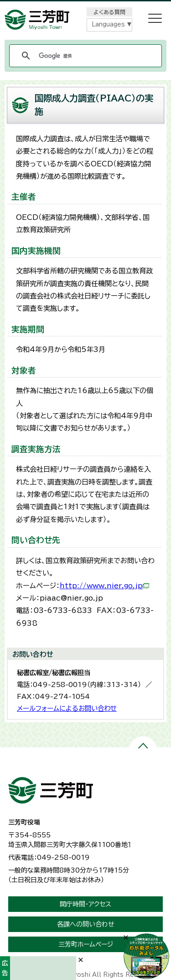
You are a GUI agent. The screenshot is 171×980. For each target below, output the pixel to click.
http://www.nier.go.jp (104, 586)
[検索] (84, 56)
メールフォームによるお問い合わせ (67, 708)
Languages (108, 24)
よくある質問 (109, 12)
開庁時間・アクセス (85, 904)
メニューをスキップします (86, 6)
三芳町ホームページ (86, 944)
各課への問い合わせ (86, 924)
